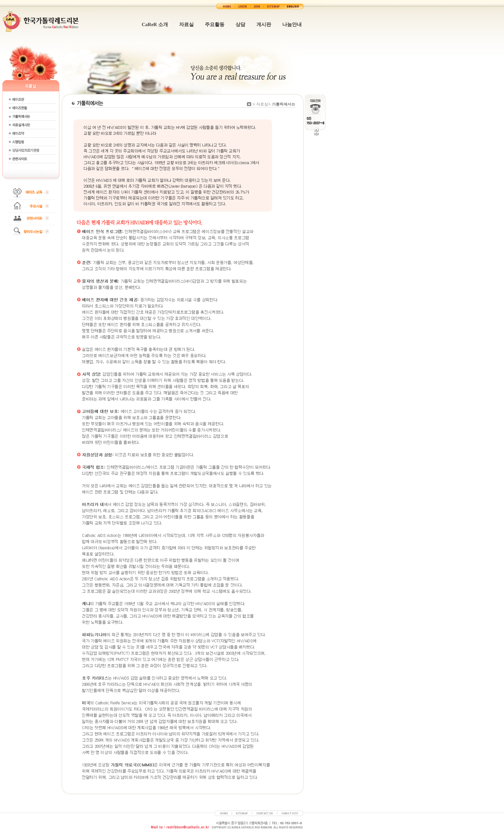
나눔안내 (292, 24)
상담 (240, 24)
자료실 (186, 24)
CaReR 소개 (155, 24)
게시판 (264, 24)
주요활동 (215, 24)
